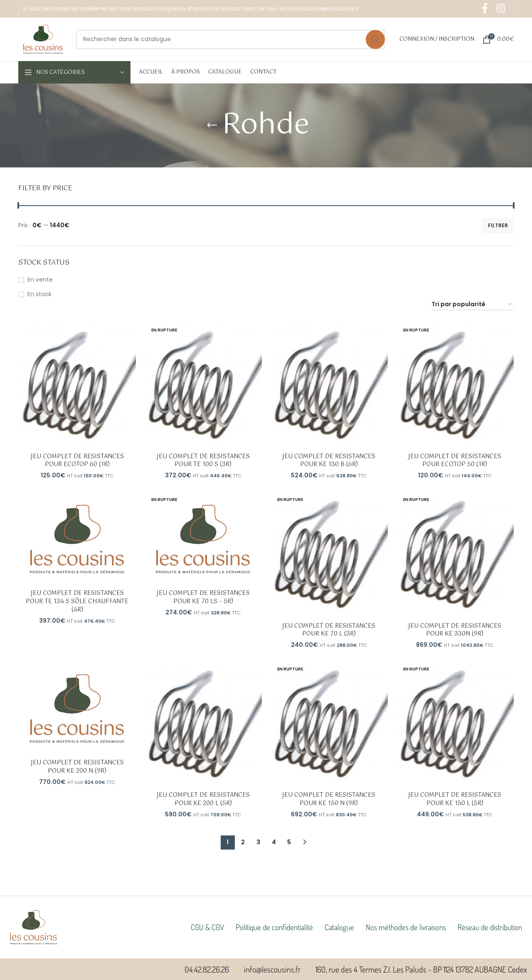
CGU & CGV (207, 927)
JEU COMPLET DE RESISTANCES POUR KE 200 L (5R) (203, 799)
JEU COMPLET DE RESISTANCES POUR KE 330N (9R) (455, 630)
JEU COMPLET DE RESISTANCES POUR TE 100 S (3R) (203, 461)
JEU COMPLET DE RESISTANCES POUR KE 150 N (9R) (329, 799)
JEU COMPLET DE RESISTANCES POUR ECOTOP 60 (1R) (77, 461)
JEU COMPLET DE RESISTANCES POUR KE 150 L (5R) (455, 799)
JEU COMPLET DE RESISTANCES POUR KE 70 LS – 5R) (203, 597)
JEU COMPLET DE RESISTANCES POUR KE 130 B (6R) (329, 461)
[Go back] (212, 125)
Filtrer (498, 225)
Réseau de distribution (490, 927)
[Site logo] (43, 39)
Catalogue (339, 927)
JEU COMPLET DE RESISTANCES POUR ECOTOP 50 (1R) (455, 461)
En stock (39, 294)
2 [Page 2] (243, 842)
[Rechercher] (230, 39)
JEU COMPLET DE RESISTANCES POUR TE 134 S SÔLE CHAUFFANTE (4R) (77, 601)
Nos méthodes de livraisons (406, 927)
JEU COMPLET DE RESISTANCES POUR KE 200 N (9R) (77, 767)
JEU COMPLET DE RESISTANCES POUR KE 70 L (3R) (329, 630)
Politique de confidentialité (274, 927)
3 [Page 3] (258, 842)
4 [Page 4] (274, 842)
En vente (40, 280)
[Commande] (472, 305)
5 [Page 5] (289, 842)
